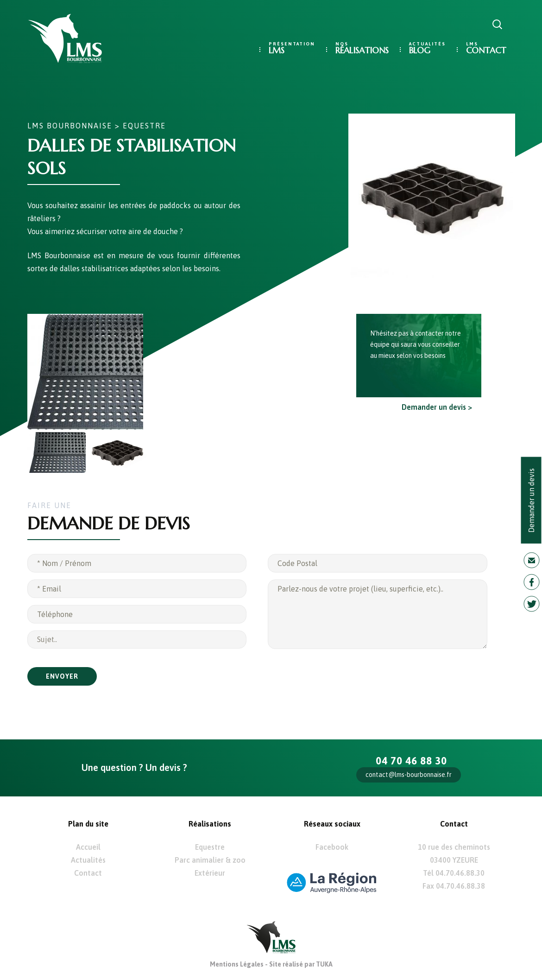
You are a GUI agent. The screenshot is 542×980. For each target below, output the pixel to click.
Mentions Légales (237, 964)
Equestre (144, 126)
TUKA (324, 964)
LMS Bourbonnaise (70, 126)
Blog (420, 50)
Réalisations (362, 50)
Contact (486, 50)
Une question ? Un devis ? (134, 767)
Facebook (332, 847)
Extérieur (210, 873)
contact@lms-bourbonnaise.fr (409, 775)
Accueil (88, 847)
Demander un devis (531, 500)
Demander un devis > (437, 407)
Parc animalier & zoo (210, 860)
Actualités (88, 860)
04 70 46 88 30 (411, 761)
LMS (277, 50)
